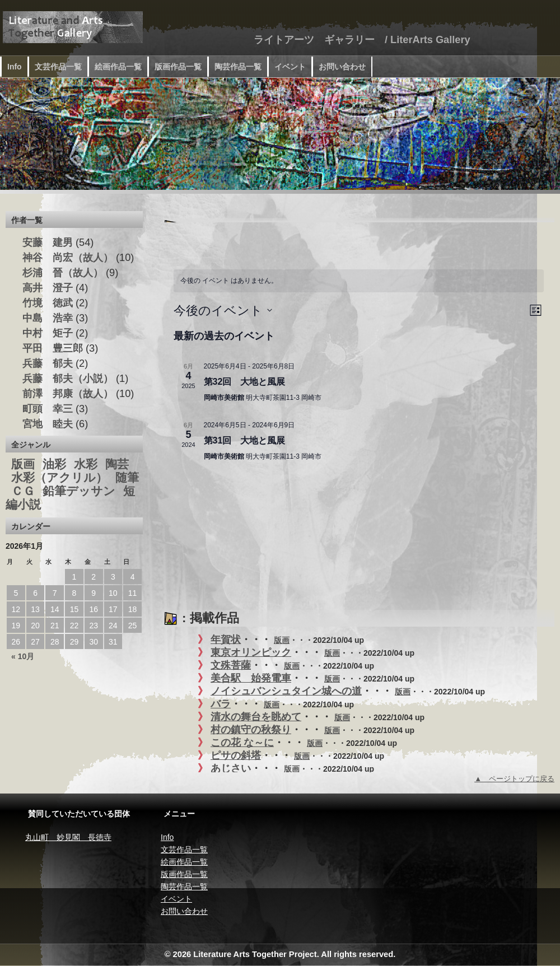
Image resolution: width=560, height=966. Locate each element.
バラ (221, 704)
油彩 (54, 464)
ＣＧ (23, 491)
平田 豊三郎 (53, 348)
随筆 (127, 478)
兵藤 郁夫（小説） (68, 379)
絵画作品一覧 (118, 67)
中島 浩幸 (48, 318)
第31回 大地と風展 (245, 440)
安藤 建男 (48, 242)
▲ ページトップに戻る (514, 779)
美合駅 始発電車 (251, 678)
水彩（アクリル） (59, 478)
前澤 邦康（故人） (68, 394)
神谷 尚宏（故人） (68, 258)
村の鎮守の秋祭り (251, 730)
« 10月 (23, 656)
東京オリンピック (251, 652)
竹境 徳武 (48, 303)
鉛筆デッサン (79, 491)
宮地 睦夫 (48, 424)
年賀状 (226, 640)
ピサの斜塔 (236, 755)
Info (15, 67)
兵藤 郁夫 (48, 363)
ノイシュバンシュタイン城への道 (286, 691)
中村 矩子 (48, 333)
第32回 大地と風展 (245, 382)
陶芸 (117, 464)
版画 (282, 640)
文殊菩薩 (231, 665)
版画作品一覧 (178, 67)
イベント (290, 67)
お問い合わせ (342, 67)
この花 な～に (242, 743)
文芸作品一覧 (58, 67)
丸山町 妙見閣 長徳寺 (68, 837)
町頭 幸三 (48, 409)
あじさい (231, 768)
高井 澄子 (48, 288)
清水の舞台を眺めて (256, 717)
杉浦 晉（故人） (63, 273)
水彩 (86, 464)
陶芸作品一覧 (238, 67)
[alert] (359, 281)
